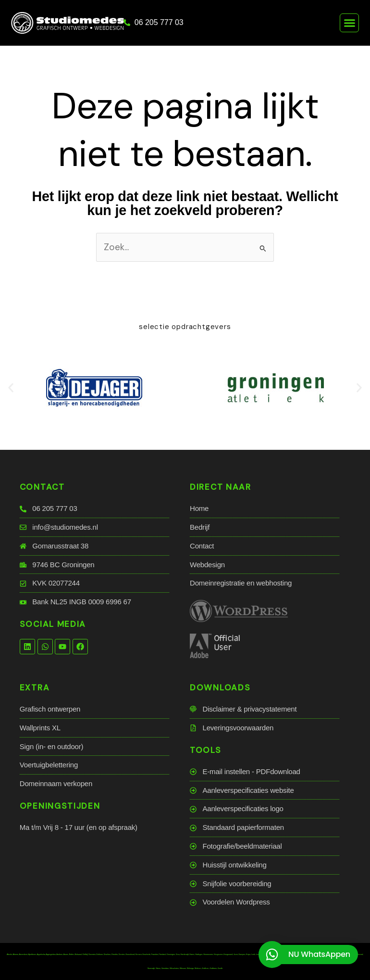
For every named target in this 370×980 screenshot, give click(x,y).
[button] (349, 23)
